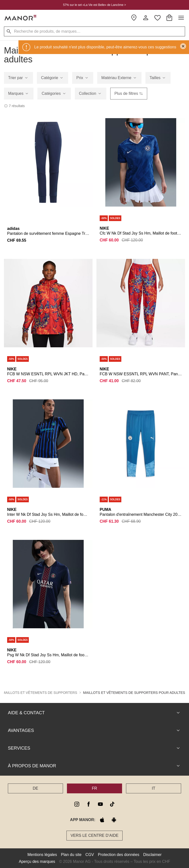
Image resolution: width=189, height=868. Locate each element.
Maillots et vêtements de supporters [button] (40, 693)
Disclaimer (152, 855)
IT (154, 788)
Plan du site (71, 855)
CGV (90, 855)
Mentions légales (42, 855)
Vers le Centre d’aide (95, 835)
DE (35, 788)
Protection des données (119, 855)
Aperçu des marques (37, 861)
